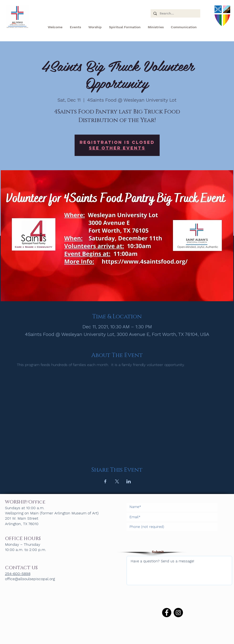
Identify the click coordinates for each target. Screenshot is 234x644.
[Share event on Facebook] (105, 481)
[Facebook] (167, 613)
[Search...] (175, 14)
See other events (117, 148)
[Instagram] (178, 613)
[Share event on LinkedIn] (129, 481)
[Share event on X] (117, 481)
